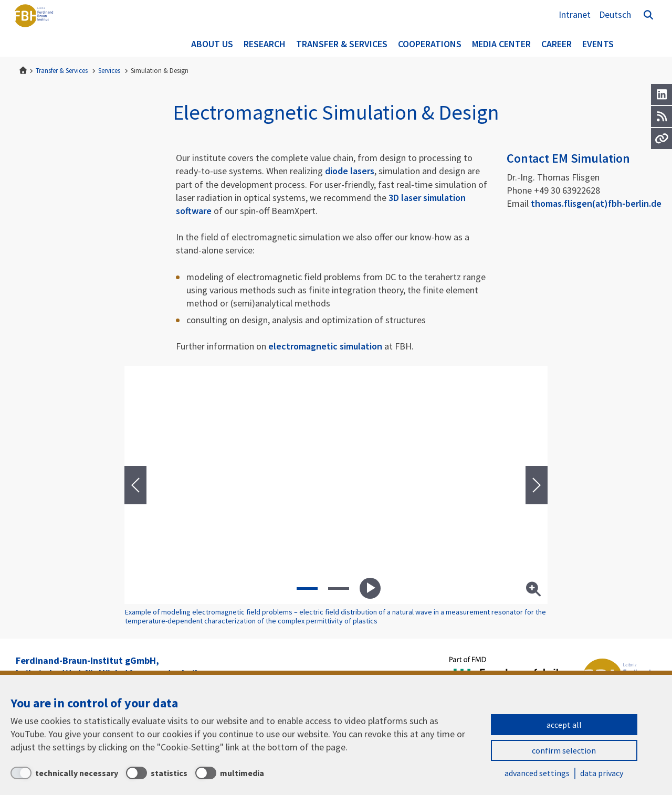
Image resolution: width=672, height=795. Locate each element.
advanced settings (537, 773)
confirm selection (564, 750)
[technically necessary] (64, 773)
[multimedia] (230, 773)
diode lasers (350, 171)
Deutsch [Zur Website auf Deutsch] (615, 14)
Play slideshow (370, 588)
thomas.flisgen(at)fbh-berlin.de (596, 203)
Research (265, 44)
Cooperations (430, 44)
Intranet (575, 14)
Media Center (501, 44)
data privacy (602, 773)
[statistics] (157, 773)
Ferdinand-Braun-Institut (50, 29)
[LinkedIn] (661, 94)
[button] (307, 588)
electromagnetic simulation (325, 346)
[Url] (661, 139)
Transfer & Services (342, 44)
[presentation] (135, 485)
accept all (564, 725)
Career (556, 44)
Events (598, 44)
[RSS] (661, 116)
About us (212, 44)
